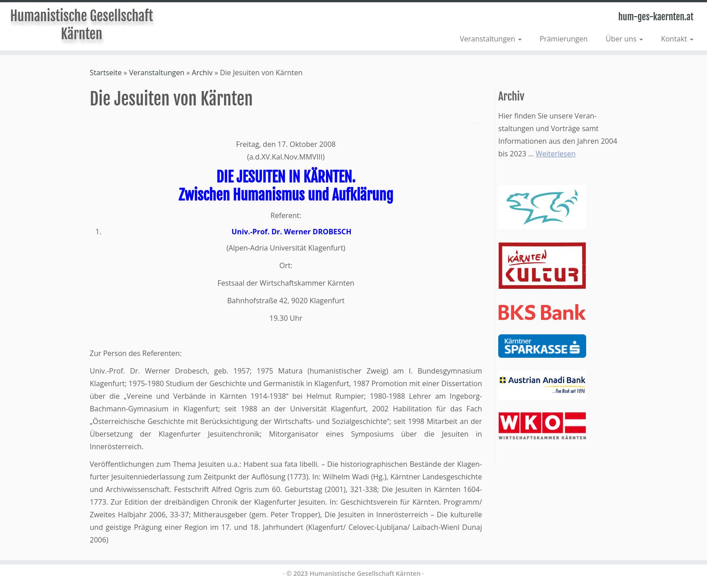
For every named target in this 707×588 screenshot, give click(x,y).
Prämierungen (564, 39)
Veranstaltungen (491, 39)
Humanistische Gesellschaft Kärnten (81, 25)
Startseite (106, 73)
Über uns (624, 39)
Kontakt (677, 39)
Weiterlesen (555, 154)
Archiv (202, 73)
